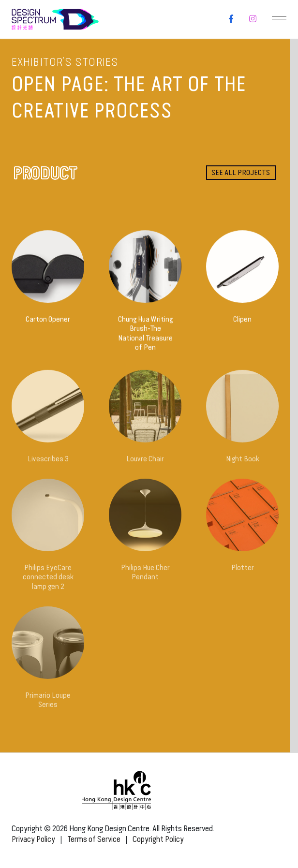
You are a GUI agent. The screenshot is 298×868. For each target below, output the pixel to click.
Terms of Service (94, 839)
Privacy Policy (33, 839)
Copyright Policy (158, 839)
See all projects (241, 172)
